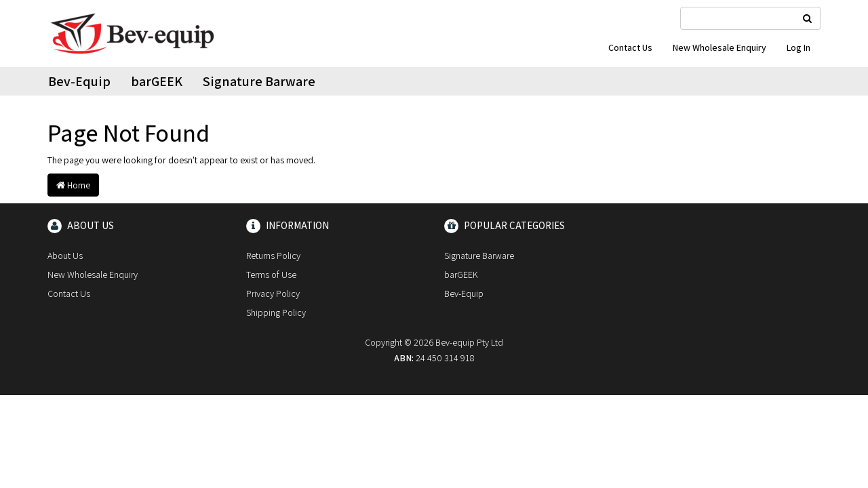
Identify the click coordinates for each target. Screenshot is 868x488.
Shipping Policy (276, 312)
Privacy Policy (273, 293)
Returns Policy (273, 256)
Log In (798, 47)
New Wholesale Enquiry (719, 47)
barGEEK (157, 81)
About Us (65, 256)
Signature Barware (259, 81)
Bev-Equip (79, 81)
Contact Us (630, 47)
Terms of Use (271, 274)
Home (73, 185)
